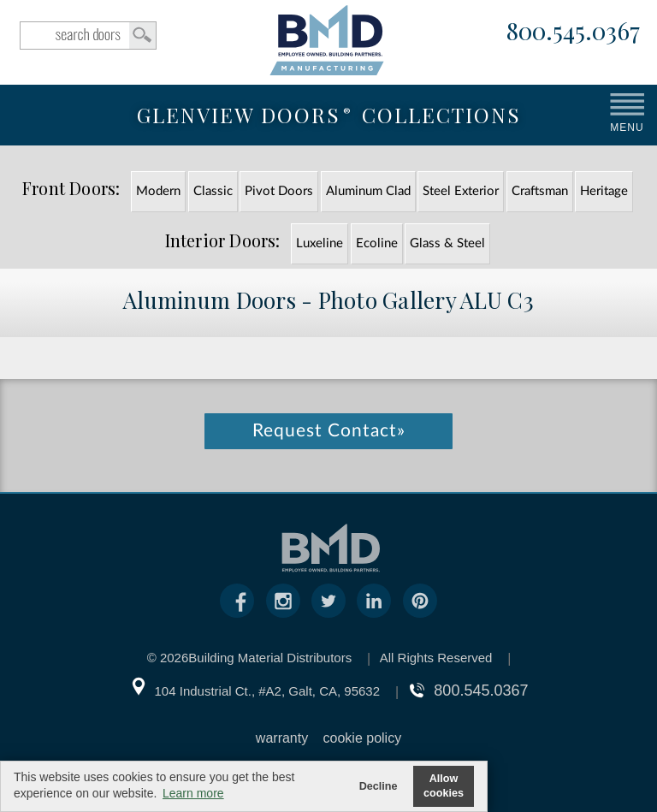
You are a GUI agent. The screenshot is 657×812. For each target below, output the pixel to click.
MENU (627, 127)
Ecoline (377, 243)
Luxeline (320, 243)
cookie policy (363, 738)
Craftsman (540, 191)
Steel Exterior (461, 191)
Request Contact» (329, 431)
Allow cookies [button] (444, 786)
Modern (158, 191)
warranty (282, 738)
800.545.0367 (573, 32)
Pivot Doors (279, 191)
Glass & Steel (447, 243)
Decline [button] (379, 786)
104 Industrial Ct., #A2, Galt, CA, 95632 (267, 691)
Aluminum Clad (368, 191)
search (88, 36)
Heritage (604, 191)
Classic (213, 191)
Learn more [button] (193, 793)
